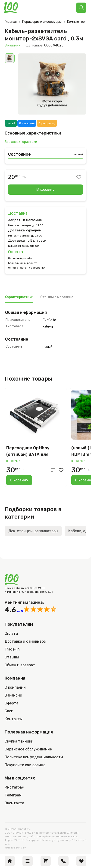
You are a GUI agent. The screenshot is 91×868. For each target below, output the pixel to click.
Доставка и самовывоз (25, 641)
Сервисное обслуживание (28, 749)
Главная (11, 22)
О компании (15, 687)
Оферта (11, 703)
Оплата (16, 252)
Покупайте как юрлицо (25, 765)
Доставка (18, 213)
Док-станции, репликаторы (33, 531)
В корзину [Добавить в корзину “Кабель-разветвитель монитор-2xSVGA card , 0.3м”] (45, 189)
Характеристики (19, 297)
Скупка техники (19, 741)
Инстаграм (14, 787)
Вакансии (13, 695)
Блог (9, 711)
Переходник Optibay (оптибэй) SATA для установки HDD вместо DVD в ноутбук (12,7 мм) (36, 452)
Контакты (14, 719)
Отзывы (12, 657)
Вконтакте (14, 803)
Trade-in (12, 649)
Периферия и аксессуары (42, 22)
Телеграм (13, 795)
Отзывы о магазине (57, 297)
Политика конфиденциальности (34, 757)
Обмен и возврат (20, 665)
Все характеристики (21, 142)
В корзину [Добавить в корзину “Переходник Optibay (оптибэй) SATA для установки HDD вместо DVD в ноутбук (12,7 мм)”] (19, 480)
